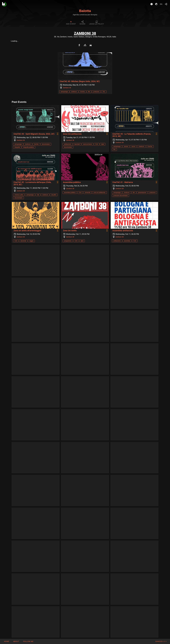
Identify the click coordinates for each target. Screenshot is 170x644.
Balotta (85, 11)
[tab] (71, 23)
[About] (152, 4)
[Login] (166, 4)
